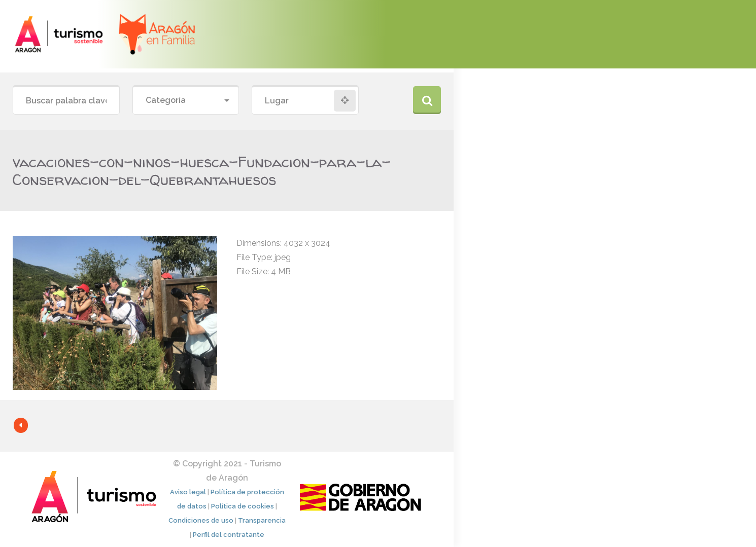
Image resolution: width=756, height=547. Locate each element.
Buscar (427, 100)
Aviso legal (188, 492)
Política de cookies (243, 506)
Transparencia (262, 520)
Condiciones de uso (201, 520)
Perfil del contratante (229, 535)
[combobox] (186, 101)
